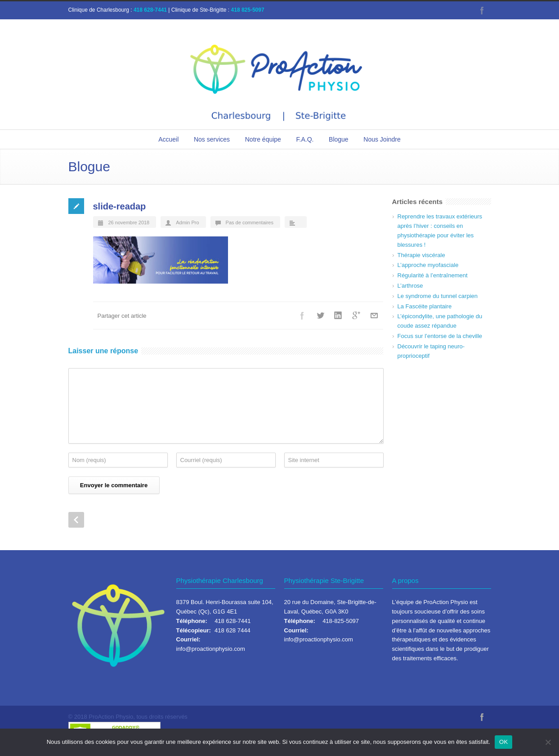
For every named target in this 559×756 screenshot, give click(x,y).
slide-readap (120, 206)
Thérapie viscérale (421, 255)
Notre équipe (263, 139)
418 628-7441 (150, 10)
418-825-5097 (341, 621)
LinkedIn (338, 316)
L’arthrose (410, 286)
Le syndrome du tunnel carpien (438, 296)
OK (503, 742)
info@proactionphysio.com (211, 649)
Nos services (212, 139)
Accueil (168, 139)
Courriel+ (374, 316)
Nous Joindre (382, 139)
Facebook (482, 10)
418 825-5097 (248, 10)
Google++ (356, 316)
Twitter (320, 316)
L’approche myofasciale (428, 265)
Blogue (339, 139)
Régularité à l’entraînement (433, 275)
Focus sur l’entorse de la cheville (440, 336)
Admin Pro (187, 222)
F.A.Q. (305, 139)
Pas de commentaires (250, 222)
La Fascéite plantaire (425, 306)
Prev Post (76, 520)
